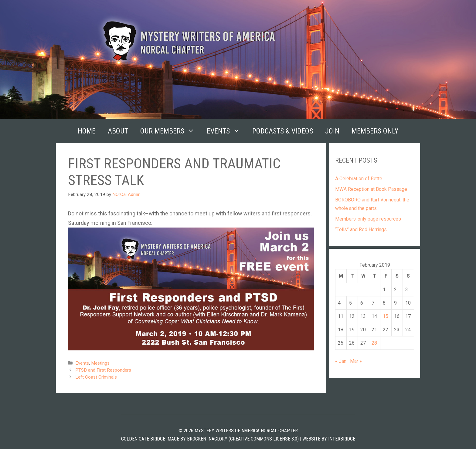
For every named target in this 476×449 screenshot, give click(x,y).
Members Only (375, 131)
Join (332, 131)
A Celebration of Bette (359, 179)
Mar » (356, 361)
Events (226, 131)
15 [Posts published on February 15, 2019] (386, 316)
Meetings (100, 363)
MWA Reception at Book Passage (371, 189)
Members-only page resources (368, 219)
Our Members (170, 131)
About (118, 131)
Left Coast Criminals (96, 377)
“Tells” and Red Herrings (361, 230)
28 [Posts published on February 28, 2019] (374, 343)
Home (87, 131)
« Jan (341, 361)
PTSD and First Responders (103, 370)
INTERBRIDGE (342, 439)
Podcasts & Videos (283, 131)
